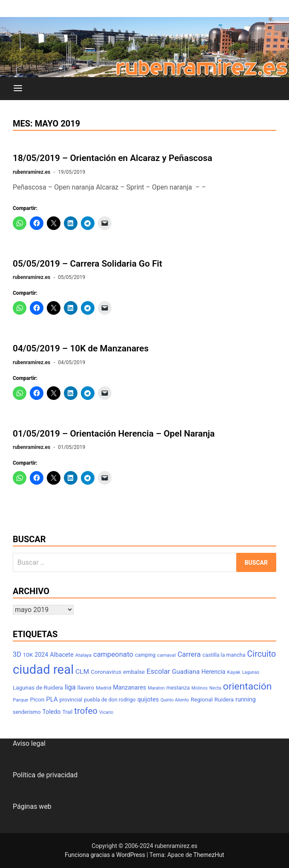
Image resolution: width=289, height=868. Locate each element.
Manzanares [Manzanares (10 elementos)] (129, 687)
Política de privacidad (45, 775)
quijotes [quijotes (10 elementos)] (148, 699)
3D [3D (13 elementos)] (17, 654)
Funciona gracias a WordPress (106, 855)
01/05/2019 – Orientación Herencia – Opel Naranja (114, 434)
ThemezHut (209, 855)
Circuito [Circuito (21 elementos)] (261, 654)
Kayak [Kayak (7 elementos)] (234, 672)
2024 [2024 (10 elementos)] (41, 655)
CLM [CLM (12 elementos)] (82, 672)
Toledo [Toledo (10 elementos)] (52, 712)
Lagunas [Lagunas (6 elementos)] (251, 672)
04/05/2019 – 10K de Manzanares (81, 348)
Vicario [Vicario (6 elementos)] (106, 712)
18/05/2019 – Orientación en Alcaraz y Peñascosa (113, 158)
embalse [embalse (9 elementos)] (134, 672)
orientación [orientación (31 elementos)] (248, 686)
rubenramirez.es (31, 172)
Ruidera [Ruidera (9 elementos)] (224, 700)
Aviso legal (29, 743)
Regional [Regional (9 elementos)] (202, 700)
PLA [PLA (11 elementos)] (52, 699)
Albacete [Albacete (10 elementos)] (62, 655)
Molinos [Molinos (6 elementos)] (200, 688)
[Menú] (18, 89)
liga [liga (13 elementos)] (70, 687)
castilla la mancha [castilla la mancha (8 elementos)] (224, 655)
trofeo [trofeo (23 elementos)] (86, 711)
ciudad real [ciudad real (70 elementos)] (43, 670)
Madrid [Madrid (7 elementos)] (103, 688)
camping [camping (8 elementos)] (145, 655)
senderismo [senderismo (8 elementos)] (27, 712)
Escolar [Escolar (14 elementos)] (158, 671)
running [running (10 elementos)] (246, 699)
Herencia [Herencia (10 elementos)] (213, 672)
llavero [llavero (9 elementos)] (86, 688)
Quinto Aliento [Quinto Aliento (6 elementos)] (175, 700)
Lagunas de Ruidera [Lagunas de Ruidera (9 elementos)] (38, 688)
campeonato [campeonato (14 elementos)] (113, 654)
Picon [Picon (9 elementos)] (37, 700)
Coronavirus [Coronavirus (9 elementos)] (106, 672)
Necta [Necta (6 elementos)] (215, 688)
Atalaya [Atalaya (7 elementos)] (83, 655)
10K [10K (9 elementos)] (28, 655)
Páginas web (32, 806)
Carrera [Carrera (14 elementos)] (189, 654)
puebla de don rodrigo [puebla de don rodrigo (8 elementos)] (110, 700)
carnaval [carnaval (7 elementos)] (166, 655)
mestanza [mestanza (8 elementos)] (178, 688)
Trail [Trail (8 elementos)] (67, 712)
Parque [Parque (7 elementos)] (21, 700)
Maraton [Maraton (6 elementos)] (156, 688)
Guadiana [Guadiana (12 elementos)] (186, 672)
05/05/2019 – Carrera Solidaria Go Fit (87, 264)
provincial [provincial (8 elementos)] (71, 700)
